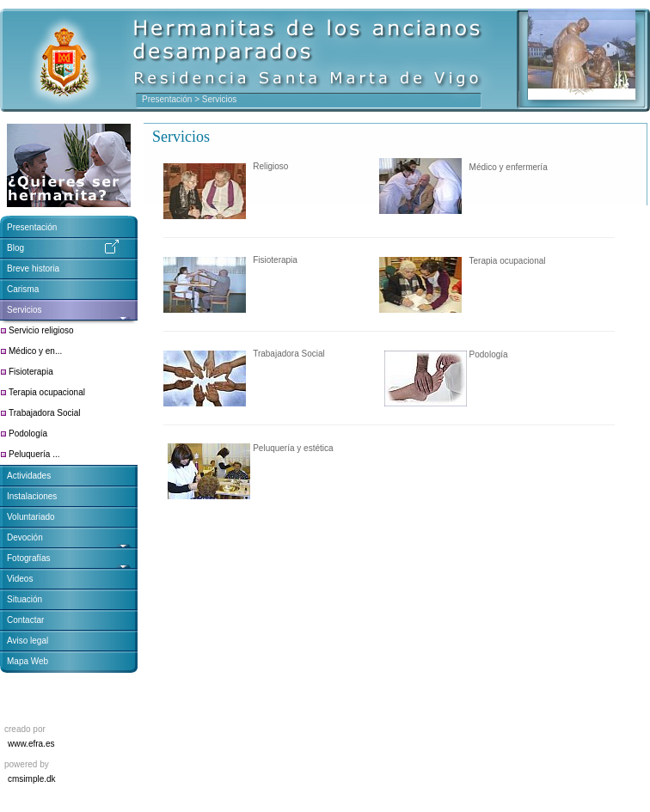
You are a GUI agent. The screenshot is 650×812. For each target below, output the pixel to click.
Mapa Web (28, 661)
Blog (15, 248)
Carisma (23, 289)
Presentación (167, 99)
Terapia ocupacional (47, 392)
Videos (20, 579)
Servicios (25, 310)
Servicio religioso (41, 330)
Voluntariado (31, 517)
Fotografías (29, 558)
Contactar (25, 620)
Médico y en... (35, 351)
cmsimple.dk (32, 779)
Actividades (29, 476)
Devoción (25, 537)
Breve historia (33, 269)
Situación (25, 599)
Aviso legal (28, 641)
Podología (28, 433)
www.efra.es (31, 744)
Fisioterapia (31, 372)
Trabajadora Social (45, 413)
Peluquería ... (34, 454)
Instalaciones (32, 496)
